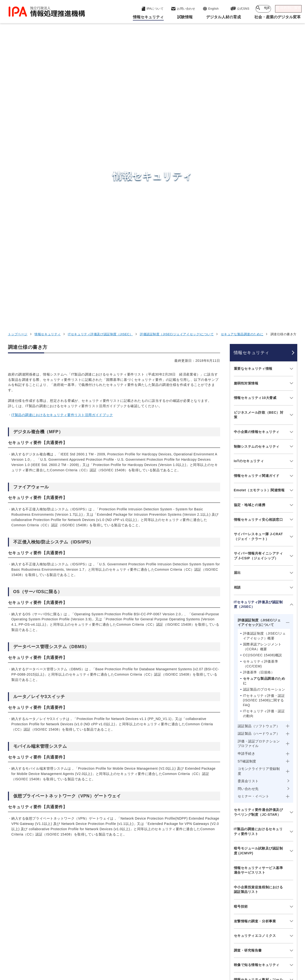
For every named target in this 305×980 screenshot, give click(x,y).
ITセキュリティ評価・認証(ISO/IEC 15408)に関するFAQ (264, 432)
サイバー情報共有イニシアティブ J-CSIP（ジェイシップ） (258, 288)
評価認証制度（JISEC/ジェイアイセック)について (177, 66)
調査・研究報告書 (248, 682)
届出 (237, 305)
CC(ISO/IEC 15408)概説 (263, 387)
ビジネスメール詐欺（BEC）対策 (259, 147)
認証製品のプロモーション (264, 421)
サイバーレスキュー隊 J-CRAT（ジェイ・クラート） (258, 268)
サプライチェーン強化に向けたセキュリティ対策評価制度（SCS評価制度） (258, 770)
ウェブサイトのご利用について (36, 950)
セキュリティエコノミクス (255, 668)
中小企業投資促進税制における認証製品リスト (258, 621)
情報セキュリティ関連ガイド (257, 207)
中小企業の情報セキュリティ (257, 164)
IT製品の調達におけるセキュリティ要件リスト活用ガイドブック (62, 147)
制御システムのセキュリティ (257, 178)
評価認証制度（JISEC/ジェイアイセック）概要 (264, 368)
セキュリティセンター (154, 870)
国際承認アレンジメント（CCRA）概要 (262, 379)
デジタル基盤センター (154, 902)
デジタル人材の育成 (238, 894)
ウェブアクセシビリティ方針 (131, 950)
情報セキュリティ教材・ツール (258, 712)
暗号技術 (241, 638)
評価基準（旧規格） (259, 404)
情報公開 (223, 950)
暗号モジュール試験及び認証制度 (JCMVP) (258, 583)
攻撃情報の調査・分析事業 (255, 653)
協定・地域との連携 (250, 237)
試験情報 (226, 882)
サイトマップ (281, 950)
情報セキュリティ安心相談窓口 (258, 251)
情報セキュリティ (47, 66)
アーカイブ (155, 958)
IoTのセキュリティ (249, 193)
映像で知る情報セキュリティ (257, 697)
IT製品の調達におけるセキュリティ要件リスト (258, 563)
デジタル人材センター (154, 911)
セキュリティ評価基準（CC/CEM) (261, 396)
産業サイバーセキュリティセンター (166, 879)
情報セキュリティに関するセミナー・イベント (258, 748)
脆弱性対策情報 (246, 115)
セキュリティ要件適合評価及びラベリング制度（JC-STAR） (258, 544)
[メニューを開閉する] (291, 101)
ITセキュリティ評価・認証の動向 (264, 445)
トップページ (18, 66)
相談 (237, 319)
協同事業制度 (250, 950)
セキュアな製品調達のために (242, 66)
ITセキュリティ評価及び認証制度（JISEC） (100, 66)
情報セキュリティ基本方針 (185, 950)
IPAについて (230, 918)
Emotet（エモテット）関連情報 (259, 222)
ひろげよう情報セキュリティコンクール (258, 728)
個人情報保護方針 (84, 950)
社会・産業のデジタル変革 (244, 906)
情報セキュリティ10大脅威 (255, 130)
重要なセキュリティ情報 (253, 101)
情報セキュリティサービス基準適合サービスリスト (258, 602)
